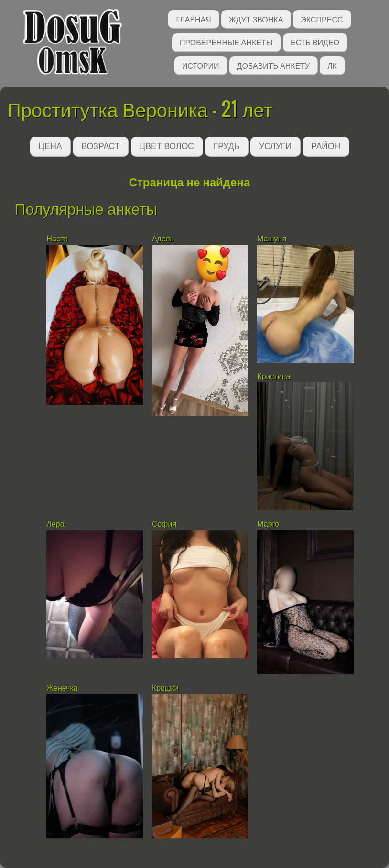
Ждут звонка (256, 19)
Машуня (272, 239)
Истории (201, 65)
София (164, 524)
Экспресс (322, 19)
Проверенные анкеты (226, 42)
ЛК (332, 65)
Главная (193, 19)
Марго (269, 524)
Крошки (165, 688)
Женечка (63, 688)
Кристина (274, 376)
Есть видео (315, 42)
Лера (55, 524)
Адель (163, 239)
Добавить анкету (274, 65)
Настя (57, 239)
